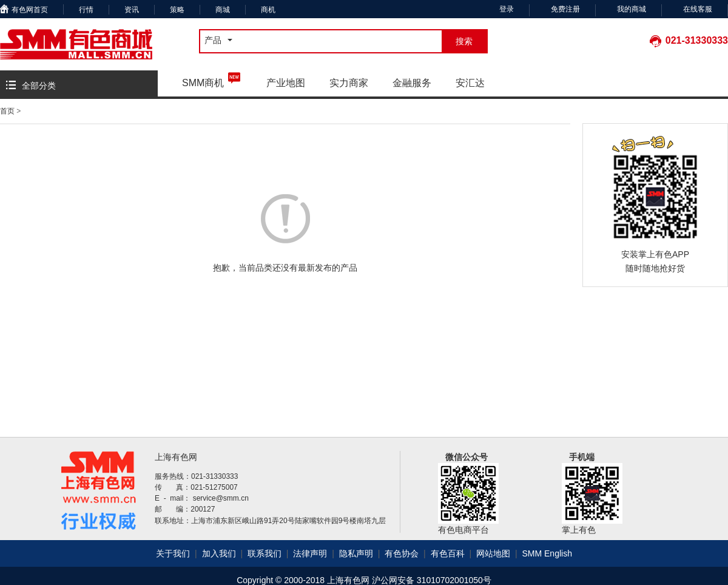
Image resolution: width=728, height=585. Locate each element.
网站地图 (494, 553)
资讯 (132, 10)
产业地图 (286, 83)
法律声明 (311, 553)
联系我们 (265, 553)
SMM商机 (212, 79)
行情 (86, 10)
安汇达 (470, 83)
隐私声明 (357, 553)
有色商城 (76, 44)
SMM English (547, 553)
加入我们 (220, 553)
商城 (223, 10)
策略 (177, 10)
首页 (7, 111)
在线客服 (698, 9)
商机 (268, 10)
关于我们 (173, 553)
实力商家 (349, 83)
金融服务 (412, 83)
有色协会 (403, 553)
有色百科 (449, 553)
